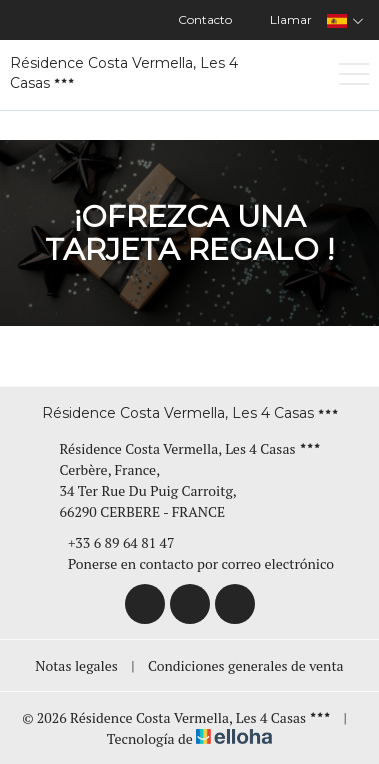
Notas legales (76, 665)
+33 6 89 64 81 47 (110, 542)
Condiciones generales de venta (246, 665)
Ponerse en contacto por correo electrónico (189, 563)
